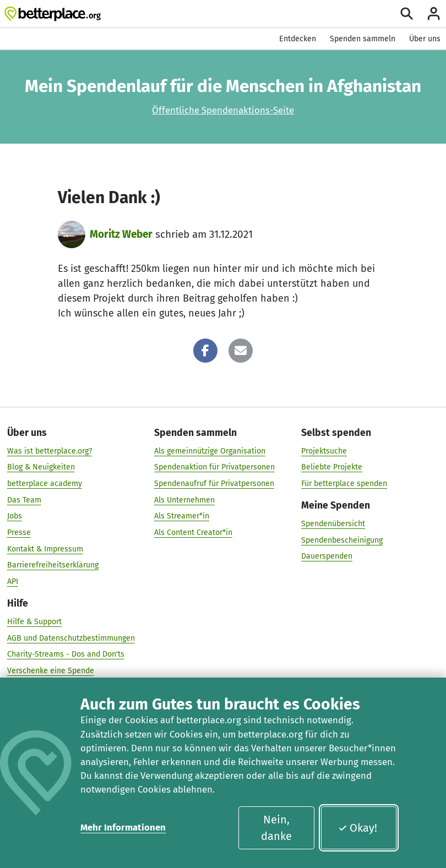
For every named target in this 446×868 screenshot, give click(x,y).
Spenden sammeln (363, 39)
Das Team (24, 499)
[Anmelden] (434, 13)
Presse (19, 533)
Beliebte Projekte (332, 467)
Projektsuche (324, 451)
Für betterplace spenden (344, 484)
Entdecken (298, 39)
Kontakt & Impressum (45, 548)
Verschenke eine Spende (51, 670)
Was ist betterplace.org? (50, 451)
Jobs (15, 516)
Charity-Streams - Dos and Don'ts (66, 654)
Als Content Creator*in (193, 533)
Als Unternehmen (184, 499)
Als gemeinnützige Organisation (210, 451)
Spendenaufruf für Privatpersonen (214, 484)
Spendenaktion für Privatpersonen (214, 467)
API (13, 582)
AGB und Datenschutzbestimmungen (71, 638)
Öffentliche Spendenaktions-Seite (223, 110)
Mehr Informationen (123, 827)
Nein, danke (276, 828)
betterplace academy (45, 484)
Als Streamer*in (182, 516)
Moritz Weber (121, 234)
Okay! (358, 828)
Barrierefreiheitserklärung (53, 565)
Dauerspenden (327, 556)
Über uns (425, 39)
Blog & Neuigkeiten (41, 467)
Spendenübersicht (333, 524)
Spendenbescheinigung (342, 540)
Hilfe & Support (34, 622)
